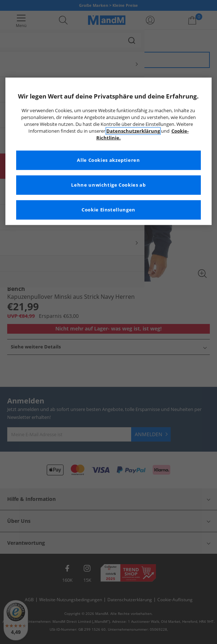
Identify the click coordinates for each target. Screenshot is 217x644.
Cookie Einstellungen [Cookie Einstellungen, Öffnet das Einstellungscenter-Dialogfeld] (108, 210)
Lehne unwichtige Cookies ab (108, 185)
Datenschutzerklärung (133, 131)
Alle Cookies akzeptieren (108, 160)
